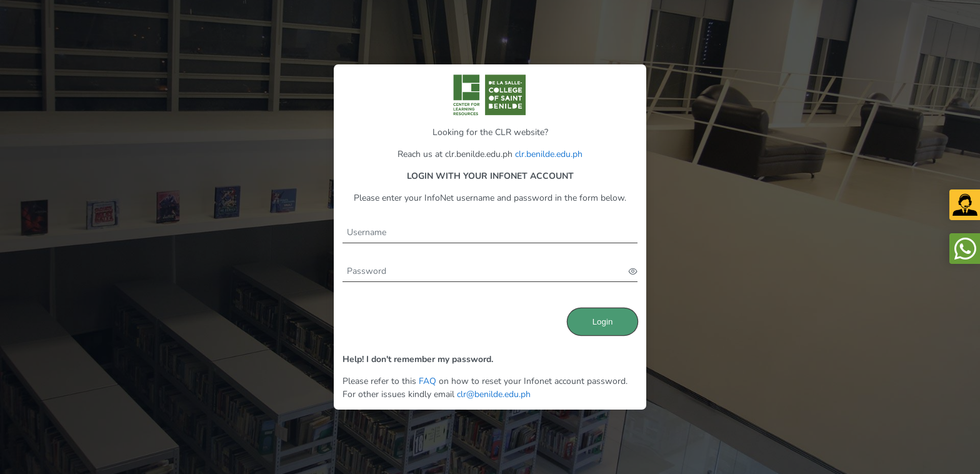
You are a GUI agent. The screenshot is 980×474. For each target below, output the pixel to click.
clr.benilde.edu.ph (549, 154)
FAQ (427, 381)
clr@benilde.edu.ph (494, 394)
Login (603, 322)
